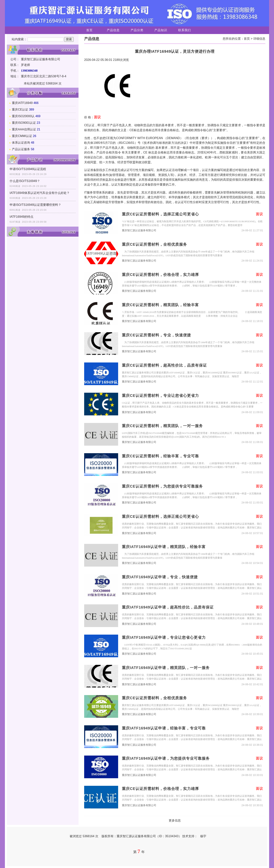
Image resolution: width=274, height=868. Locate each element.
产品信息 (113, 30)
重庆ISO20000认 (23, 116)
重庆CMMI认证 (22, 136)
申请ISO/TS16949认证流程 (28, 169)
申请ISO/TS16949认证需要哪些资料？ (35, 205)
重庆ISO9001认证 (24, 123)
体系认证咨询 (21, 143)
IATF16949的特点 (22, 217)
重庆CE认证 (20, 110)
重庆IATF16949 (22, 103)
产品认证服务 (21, 149)
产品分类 (137, 30)
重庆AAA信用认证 (24, 129)
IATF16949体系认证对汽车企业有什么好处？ (40, 193)
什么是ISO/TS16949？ (25, 181)
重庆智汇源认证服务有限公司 (139, 230)
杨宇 (203, 836)
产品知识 (161, 30)
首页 (89, 30)
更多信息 (175, 820)
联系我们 (185, 30)
